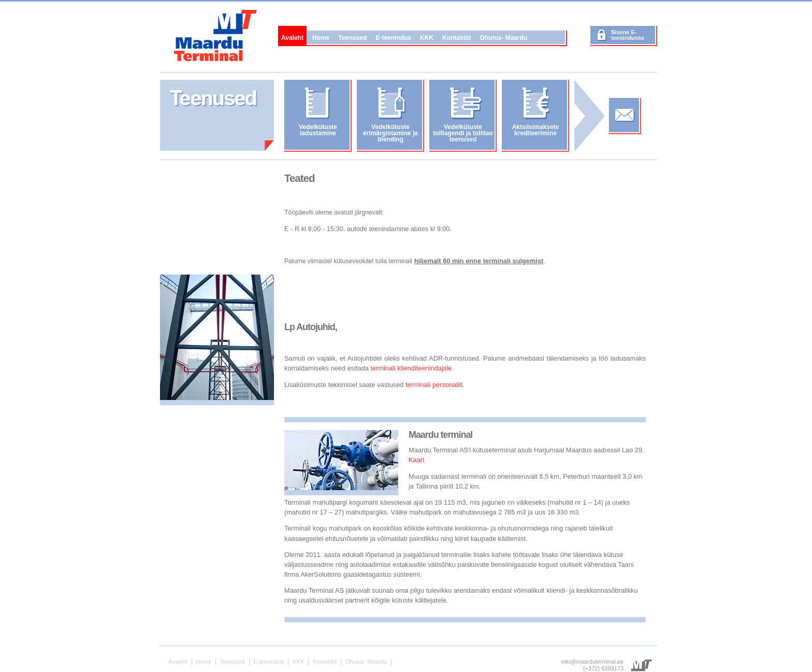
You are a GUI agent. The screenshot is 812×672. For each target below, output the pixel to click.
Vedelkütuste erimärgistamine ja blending (390, 133)
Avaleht (292, 38)
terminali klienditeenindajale (411, 368)
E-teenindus (393, 38)
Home (321, 38)
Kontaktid (456, 38)
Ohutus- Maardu (503, 38)
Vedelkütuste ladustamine (318, 130)
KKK (427, 38)
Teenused (352, 38)
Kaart (417, 460)
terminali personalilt (434, 385)
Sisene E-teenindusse (628, 35)
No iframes (217, 220)
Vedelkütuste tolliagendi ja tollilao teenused (463, 133)
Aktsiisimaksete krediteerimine (536, 130)
